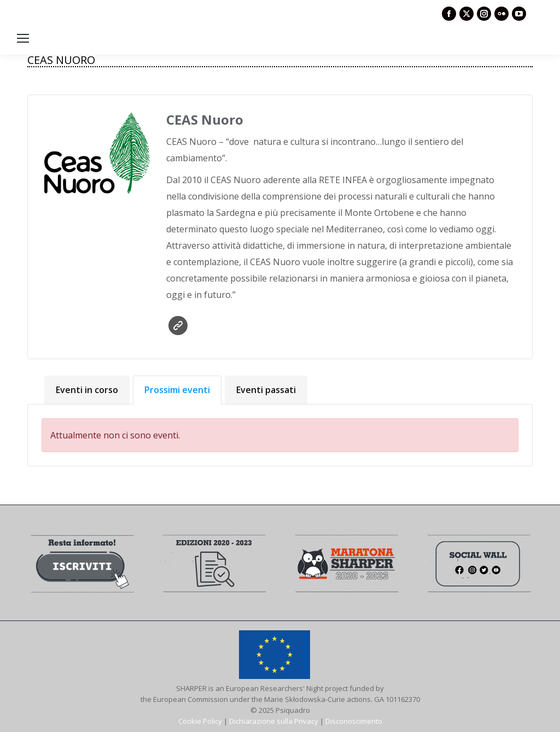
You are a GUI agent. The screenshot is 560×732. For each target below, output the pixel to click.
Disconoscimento (354, 721)
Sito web (178, 326)
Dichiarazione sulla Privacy (274, 721)
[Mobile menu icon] (23, 38)
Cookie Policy (200, 721)
